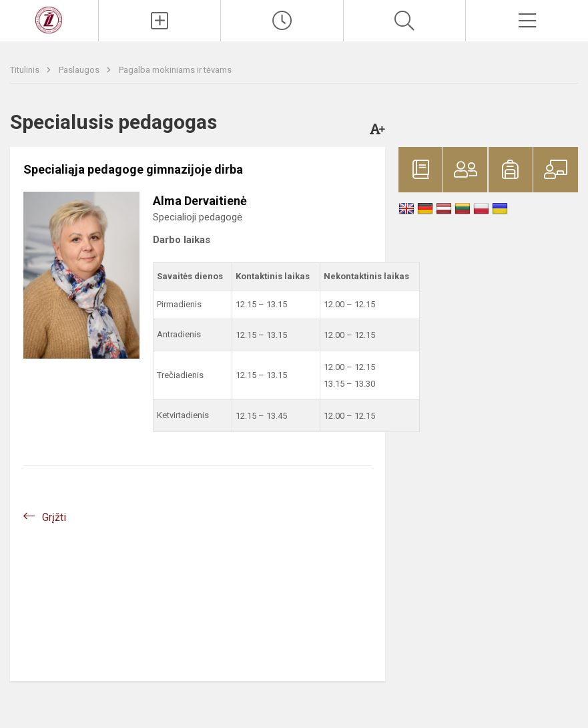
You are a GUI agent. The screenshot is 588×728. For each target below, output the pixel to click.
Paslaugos (80, 70)
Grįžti (54, 517)
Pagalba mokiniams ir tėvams (175, 70)
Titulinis (26, 70)
